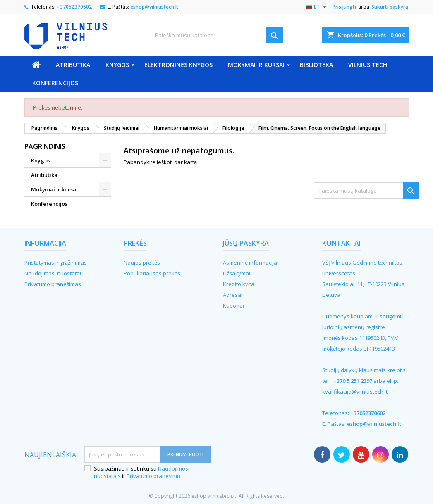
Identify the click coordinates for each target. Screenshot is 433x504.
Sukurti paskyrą (390, 7)
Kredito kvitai (239, 284)
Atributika (73, 65)
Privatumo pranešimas (53, 284)
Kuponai (233, 306)
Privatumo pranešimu (153, 476)
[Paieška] (217, 35)
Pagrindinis (45, 146)
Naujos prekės (142, 263)
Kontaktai (341, 243)
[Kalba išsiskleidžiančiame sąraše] (317, 7)
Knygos (117, 65)
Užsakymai (237, 273)
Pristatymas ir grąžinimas (56, 263)
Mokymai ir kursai (256, 65)
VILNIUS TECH (368, 65)
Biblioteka (316, 65)
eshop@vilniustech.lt (154, 7)
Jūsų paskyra (246, 243)
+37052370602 (74, 7)
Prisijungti (344, 7)
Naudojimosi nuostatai (53, 273)
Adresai (233, 295)
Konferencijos (55, 83)
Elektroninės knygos (178, 65)
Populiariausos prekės (152, 273)
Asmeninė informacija (250, 263)
